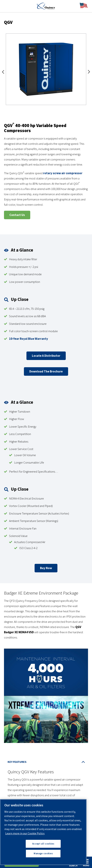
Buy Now (46, 568)
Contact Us (17, 215)
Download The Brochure (46, 371)
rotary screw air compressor (63, 173)
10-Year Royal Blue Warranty (29, 339)
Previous (3, 72)
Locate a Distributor (46, 356)
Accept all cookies (43, 844)
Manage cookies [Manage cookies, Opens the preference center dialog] (43, 853)
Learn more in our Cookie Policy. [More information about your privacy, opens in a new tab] (25, 833)
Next (89, 72)
